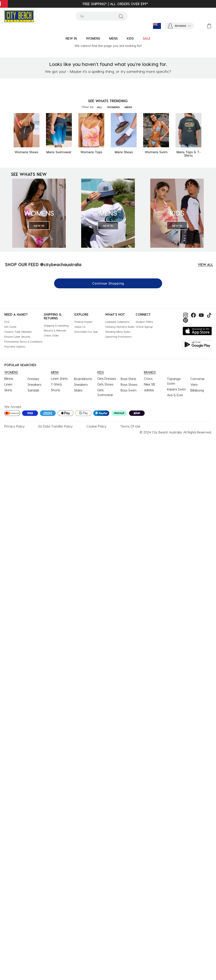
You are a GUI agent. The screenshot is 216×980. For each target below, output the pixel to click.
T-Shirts (56, 384)
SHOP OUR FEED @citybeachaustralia (43, 264)
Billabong (197, 390)
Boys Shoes (129, 384)
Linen (8, 384)
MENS (128, 107)
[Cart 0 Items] (209, 26)
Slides (78, 390)
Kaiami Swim (177, 389)
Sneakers (34, 384)
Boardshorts (83, 379)
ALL (100, 107)
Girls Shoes (105, 384)
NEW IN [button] (71, 38)
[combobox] (102, 16)
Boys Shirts (128, 379)
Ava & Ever (175, 395)
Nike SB (149, 384)
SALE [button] (147, 38)
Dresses (33, 379)
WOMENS (113, 107)
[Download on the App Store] (197, 331)
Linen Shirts (59, 379)
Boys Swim (129, 390)
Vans (194, 384)
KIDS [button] (130, 38)
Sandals (33, 390)
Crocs (148, 379)
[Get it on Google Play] (197, 344)
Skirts (8, 390)
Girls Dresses (107, 379)
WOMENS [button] (93, 38)
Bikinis (9, 379)
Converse (197, 379)
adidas (149, 390)
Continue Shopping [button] (108, 283)
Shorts (55, 390)
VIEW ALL (205, 264)
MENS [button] (113, 38)
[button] (179, 26)
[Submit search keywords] (121, 16)
